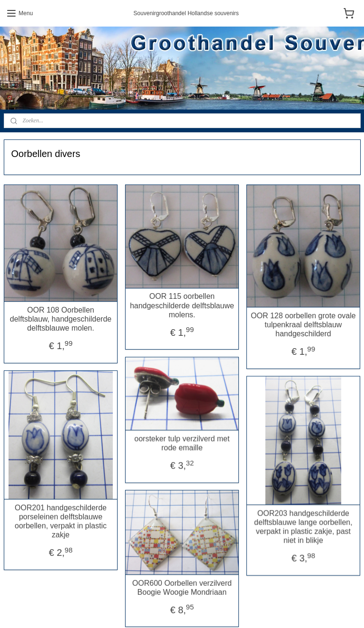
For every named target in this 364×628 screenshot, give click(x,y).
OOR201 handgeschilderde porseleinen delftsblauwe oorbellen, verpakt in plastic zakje (61, 516)
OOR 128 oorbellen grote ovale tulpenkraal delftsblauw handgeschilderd (289, 324)
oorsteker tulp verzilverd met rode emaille (175, 436)
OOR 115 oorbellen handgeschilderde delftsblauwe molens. (175, 305)
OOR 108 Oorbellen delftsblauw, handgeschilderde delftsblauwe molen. (61, 319)
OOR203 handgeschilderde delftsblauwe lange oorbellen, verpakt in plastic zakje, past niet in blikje (289, 523)
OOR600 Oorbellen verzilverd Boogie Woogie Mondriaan (175, 578)
